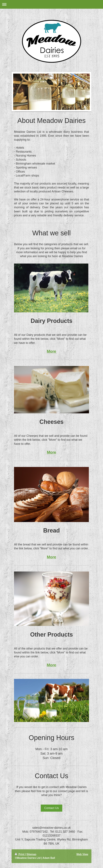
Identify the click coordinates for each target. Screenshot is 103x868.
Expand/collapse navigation (51, 4)
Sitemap (31, 854)
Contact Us (51, 808)
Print (20, 854)
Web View (82, 854)
